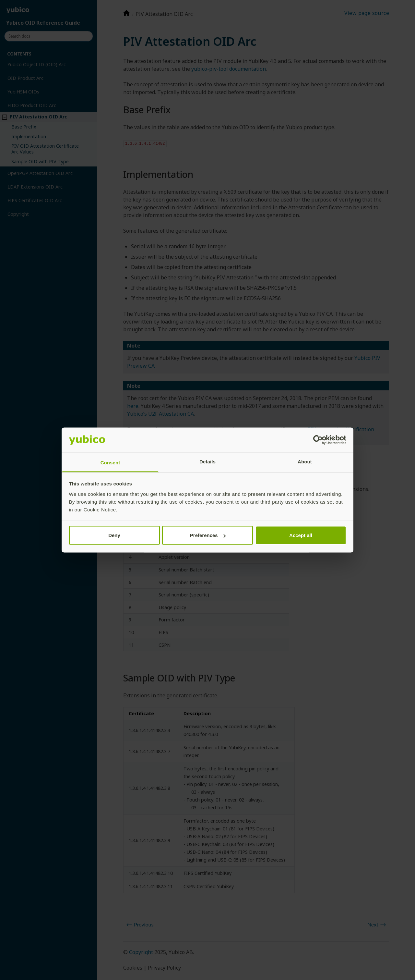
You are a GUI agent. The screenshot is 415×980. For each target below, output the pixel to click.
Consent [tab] (110, 462)
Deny (114, 535)
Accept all (301, 535)
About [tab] (305, 461)
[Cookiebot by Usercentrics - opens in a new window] (318, 440)
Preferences (208, 535)
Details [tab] (207, 461)
